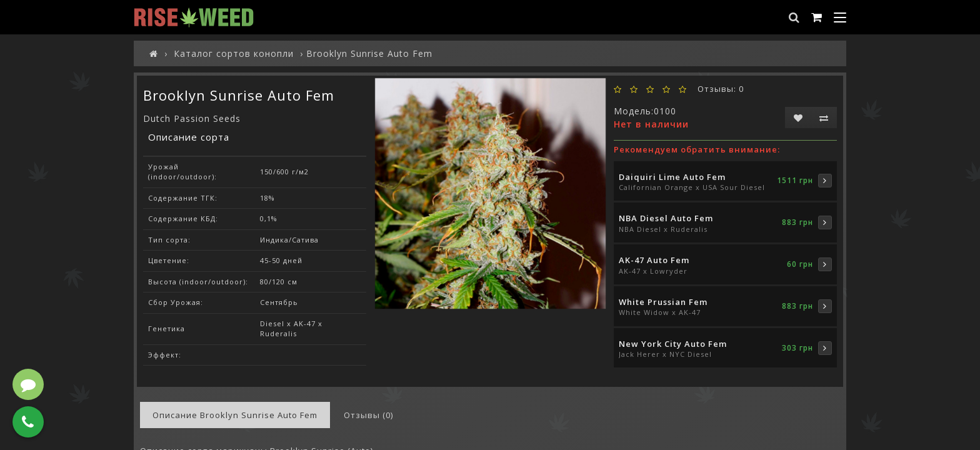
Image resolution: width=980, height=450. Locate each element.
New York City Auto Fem (673, 344)
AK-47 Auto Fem (654, 260)
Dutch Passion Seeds (192, 118)
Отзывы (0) (368, 415)
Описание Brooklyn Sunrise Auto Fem (235, 415)
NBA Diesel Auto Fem (666, 218)
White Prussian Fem (663, 302)
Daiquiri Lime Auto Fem (672, 177)
